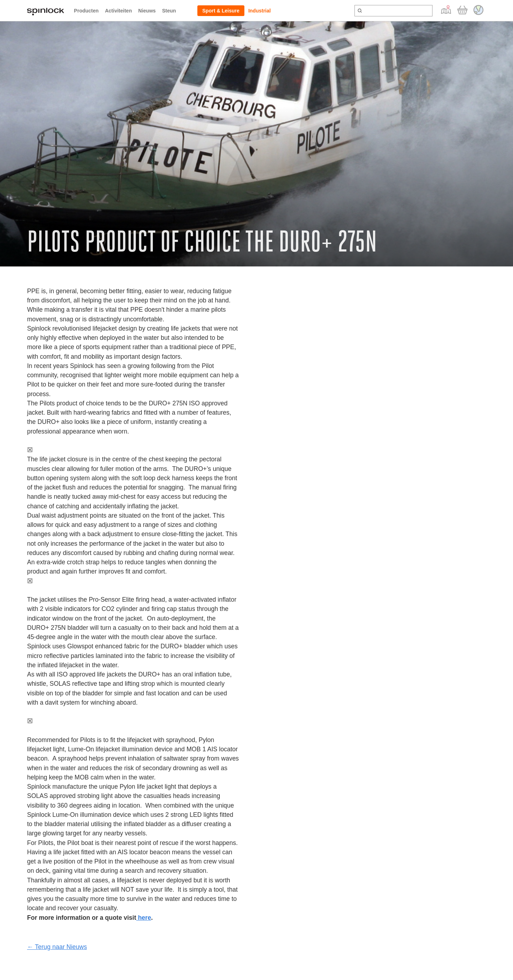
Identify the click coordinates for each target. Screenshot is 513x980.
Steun (169, 11)
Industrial (260, 11)
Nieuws (147, 11)
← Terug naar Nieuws (57, 947)
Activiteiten (118, 11)
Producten (86, 11)
